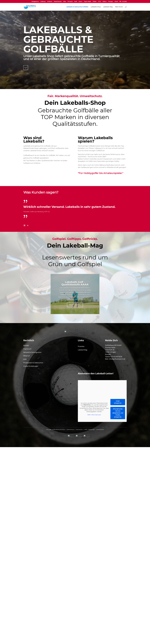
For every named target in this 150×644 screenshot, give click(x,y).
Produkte (81, 526)
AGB (25, 539)
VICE (99, 2)
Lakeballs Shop (96, 7)
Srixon (80, 2)
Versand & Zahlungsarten (32, 532)
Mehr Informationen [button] (94, 594)
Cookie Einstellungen (31, 546)
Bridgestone (35, 2)
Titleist (94, 2)
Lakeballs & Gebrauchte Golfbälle (77, 7)
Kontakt (26, 525)
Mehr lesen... (75, 394)
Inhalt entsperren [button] (118, 581)
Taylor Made (87, 2)
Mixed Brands (58, 2)
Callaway (43, 2)
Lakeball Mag (83, 529)
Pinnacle (70, 2)
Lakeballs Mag (108, 7)
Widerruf (26, 535)
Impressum (27, 528)
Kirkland (50, 2)
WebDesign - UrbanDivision (96, 609)
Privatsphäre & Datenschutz (33, 542)
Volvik (116, 2)
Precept (110, 2)
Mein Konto (119, 7)
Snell (76, 2)
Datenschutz (70, 609)
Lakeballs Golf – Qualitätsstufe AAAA (75, 373)
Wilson (105, 2)
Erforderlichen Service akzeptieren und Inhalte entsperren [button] (118, 592)
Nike (65, 2)
